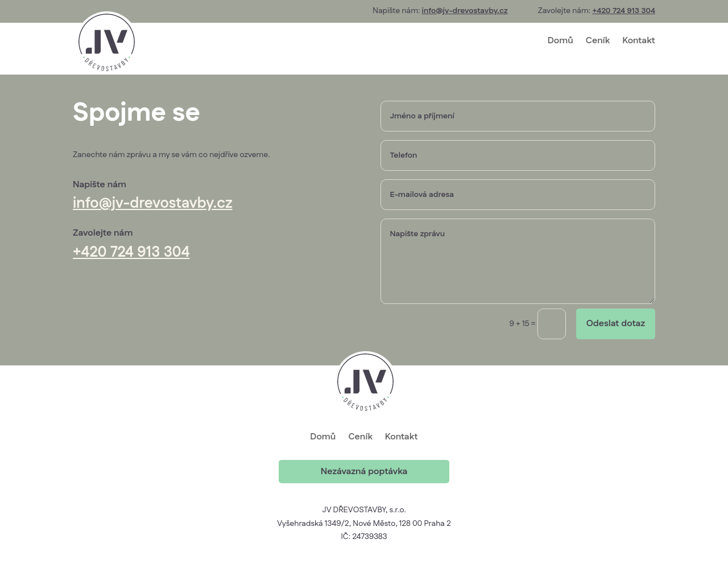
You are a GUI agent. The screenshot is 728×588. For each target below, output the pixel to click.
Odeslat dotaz (616, 324)
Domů (561, 41)
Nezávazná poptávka (364, 472)
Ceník (598, 41)
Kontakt (639, 41)
